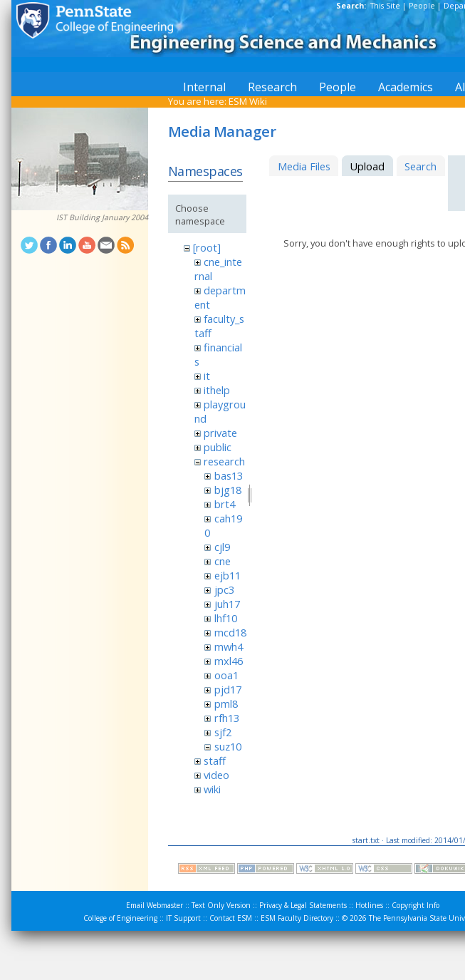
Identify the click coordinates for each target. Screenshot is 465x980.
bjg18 (228, 490)
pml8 (226, 703)
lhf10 (226, 618)
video (216, 775)
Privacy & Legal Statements (303, 905)
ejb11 (228, 575)
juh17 (227, 604)
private (220, 433)
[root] (207, 247)
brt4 (225, 504)
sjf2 (223, 732)
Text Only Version (221, 905)
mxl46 (229, 661)
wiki (212, 789)
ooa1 (226, 675)
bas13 (229, 475)
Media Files (304, 166)
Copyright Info (416, 905)
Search (420, 166)
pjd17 (228, 689)
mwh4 (229, 646)
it (207, 376)
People (422, 6)
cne (223, 561)
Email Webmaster (155, 905)
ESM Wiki (248, 101)
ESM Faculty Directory (297, 918)
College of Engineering (120, 918)
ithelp (217, 390)
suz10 (228, 746)
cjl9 (222, 547)
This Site (385, 6)
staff (215, 760)
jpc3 (224, 589)
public (218, 447)
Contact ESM (231, 918)
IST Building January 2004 (102, 217)
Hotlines (369, 905)
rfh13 (227, 718)
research (224, 461)
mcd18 (230, 632)
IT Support (183, 918)
